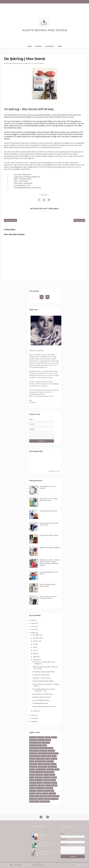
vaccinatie (54, 799)
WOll (54, 756)
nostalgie (41, 785)
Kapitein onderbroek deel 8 (42, 697)
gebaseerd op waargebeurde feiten (42, 772)
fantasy (32, 769)
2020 (33, 718)
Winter (32, 759)
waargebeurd (34, 801)
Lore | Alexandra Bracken (41, 700)
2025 (33, 623)
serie (49, 796)
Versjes (43, 756)
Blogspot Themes (38, 865)
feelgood (50, 769)
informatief (47, 777)
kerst (32, 780)
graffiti (32, 775)
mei (34, 650)
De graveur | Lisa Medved (41, 675)
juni (34, 647)
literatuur (33, 783)
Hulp (45, 745)
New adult (33, 753)
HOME (29, 46)
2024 (33, 626)
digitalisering (43, 767)
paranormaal (40, 788)
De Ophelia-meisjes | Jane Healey (44, 672)
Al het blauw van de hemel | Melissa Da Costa (49, 500)
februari (36, 660)
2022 (33, 633)
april (35, 653)
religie (39, 793)
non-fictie (33, 785)
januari (35, 711)
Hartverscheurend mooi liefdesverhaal (48, 585)
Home (79, 865)
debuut (53, 764)
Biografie (40, 737)
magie (40, 783)
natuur (54, 783)
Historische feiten (36, 745)
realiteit (32, 793)
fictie (57, 769)
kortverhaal (39, 780)
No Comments (39, 63)
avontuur (50, 761)
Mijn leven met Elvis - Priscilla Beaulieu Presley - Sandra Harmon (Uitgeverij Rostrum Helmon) (50, 563)
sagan (32, 796)
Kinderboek (34, 751)
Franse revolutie (35, 743)
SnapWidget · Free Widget (54, 471)
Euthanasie (33, 740)
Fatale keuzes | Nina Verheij (49, 535)
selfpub (43, 796)
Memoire (51, 751)
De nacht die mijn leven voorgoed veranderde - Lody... (44, 690)
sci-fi (37, 796)
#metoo (33, 737)
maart (35, 657)
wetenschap (45, 801)
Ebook (47, 737)
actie (48, 759)
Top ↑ (84, 865)
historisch (39, 775)
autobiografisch (40, 761)
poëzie (40, 791)
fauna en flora (41, 769)
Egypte (54, 737)
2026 (33, 620)
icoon (32, 777)
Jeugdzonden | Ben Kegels (48, 511)
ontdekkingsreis (51, 785)
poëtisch (33, 791)
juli (34, 644)
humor (52, 775)
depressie (33, 767)
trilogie (47, 799)
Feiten (48, 740)
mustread (47, 783)
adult (32, 761)
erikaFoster (52, 767)
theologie (33, 799)
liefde (46, 780)
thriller (40, 799)
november (36, 638)
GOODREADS (50, 46)
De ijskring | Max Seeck (40, 703)
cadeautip (33, 764)
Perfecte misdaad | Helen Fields (43, 681)
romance (52, 793)
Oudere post (79, 220)
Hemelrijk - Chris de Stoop (42, 678)
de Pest (47, 764)
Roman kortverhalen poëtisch (48, 753)
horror (46, 775)
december (36, 635)
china (40, 764)
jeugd (54, 777)
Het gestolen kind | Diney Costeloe (44, 706)
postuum (49, 788)
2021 (33, 715)
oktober (36, 641)
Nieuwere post (10, 220)
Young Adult (40, 759)
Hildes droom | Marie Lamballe (50, 548)
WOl (49, 756)
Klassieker (43, 751)
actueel (54, 759)
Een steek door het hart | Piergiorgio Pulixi (48, 597)
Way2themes (18, 865)
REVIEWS (38, 46)
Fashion (41, 740)
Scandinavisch (35, 756)
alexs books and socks (16, 63)
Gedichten (46, 743)
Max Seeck (27, 175)
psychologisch (49, 791)
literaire (53, 780)
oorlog (32, 788)
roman (45, 793)
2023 (33, 630)
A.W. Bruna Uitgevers (31, 177)
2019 (33, 722)
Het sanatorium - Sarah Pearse (43, 694)
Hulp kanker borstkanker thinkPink (41, 748)
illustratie (38, 777)
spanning (56, 796)
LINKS (60, 46)
